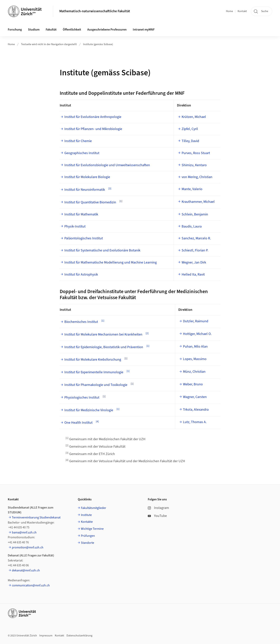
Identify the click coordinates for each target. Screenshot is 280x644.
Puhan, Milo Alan (195, 347)
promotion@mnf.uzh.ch (28, 547)
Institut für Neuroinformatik (85, 190)
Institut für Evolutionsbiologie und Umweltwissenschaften (107, 165)
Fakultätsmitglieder (94, 508)
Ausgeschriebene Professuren (107, 30)
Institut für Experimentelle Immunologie (94, 372)
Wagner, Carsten (195, 397)
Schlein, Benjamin (195, 214)
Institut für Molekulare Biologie (87, 177)
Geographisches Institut (82, 153)
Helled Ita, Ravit (193, 275)
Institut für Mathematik (81, 214)
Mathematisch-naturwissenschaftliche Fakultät (95, 11)
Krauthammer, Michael (198, 202)
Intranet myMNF (144, 30)
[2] (147, 333)
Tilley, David (190, 141)
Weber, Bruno (193, 384)
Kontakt (242, 11)
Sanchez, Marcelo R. (196, 238)
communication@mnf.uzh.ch (31, 585)
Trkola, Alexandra (196, 410)
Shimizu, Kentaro (194, 165)
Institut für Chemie (78, 141)
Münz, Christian (194, 372)
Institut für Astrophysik (81, 275)
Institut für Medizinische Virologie (89, 410)
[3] (110, 188)
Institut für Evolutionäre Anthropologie (93, 117)
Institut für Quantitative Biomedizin (90, 202)
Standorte (87, 543)
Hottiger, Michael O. (197, 334)
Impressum (46, 636)
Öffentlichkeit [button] (72, 30)
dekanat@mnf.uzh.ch (26, 570)
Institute (86, 515)
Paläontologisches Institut (84, 238)
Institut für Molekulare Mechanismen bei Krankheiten (103, 334)
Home (229, 11)
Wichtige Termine (92, 529)
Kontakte (87, 522)
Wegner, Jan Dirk (194, 262)
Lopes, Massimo (195, 359)
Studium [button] (34, 30)
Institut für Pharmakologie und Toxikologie (96, 385)
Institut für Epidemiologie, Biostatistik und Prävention (104, 347)
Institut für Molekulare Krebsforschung (93, 360)
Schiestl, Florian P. (195, 250)
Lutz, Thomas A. (195, 422)
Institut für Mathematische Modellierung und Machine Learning (111, 262)
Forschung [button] (15, 30)
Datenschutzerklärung (79, 636)
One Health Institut (78, 423)
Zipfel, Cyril (190, 129)
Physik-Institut (75, 226)
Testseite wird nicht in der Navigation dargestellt (49, 44)
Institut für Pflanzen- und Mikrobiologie (93, 129)
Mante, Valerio (192, 189)
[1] (121, 201)
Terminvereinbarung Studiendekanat (36, 517)
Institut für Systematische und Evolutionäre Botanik (102, 250)
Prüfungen (88, 536)
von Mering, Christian (197, 177)
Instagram (158, 508)
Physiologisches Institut (82, 398)
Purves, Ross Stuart (196, 153)
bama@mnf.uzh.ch (24, 532)
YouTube (157, 516)
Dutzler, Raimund (196, 321)
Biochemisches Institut (81, 322)
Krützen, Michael (194, 117)
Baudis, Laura (192, 226)
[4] (97, 421)
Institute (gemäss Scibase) (98, 44)
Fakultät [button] (51, 30)
